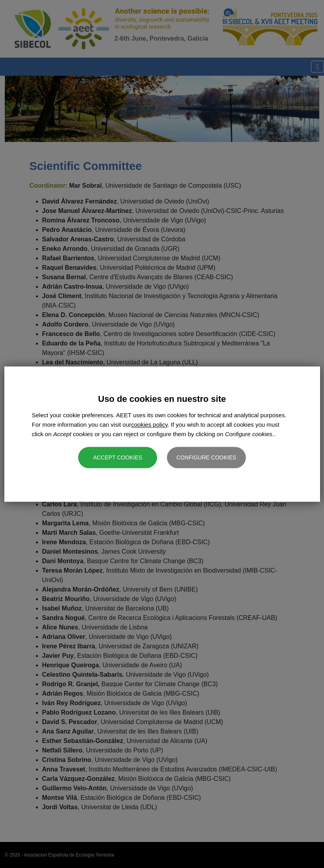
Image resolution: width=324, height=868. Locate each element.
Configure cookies (206, 457)
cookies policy (149, 425)
